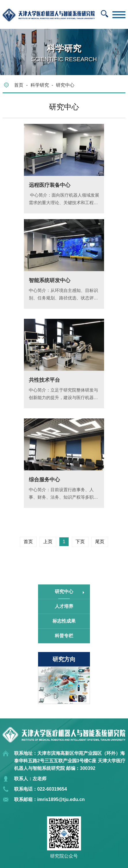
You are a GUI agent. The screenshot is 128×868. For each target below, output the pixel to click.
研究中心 (65, 85)
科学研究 (40, 85)
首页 (19, 85)
